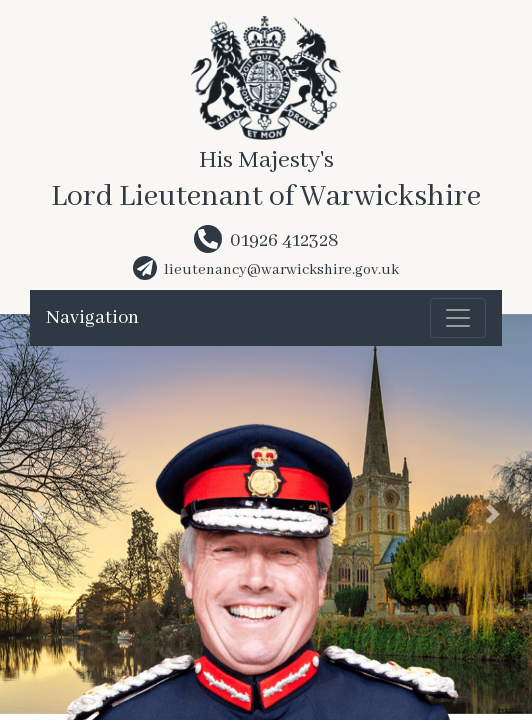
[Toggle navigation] (458, 318)
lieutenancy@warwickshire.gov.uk (281, 270)
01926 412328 (284, 241)
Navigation (92, 318)
